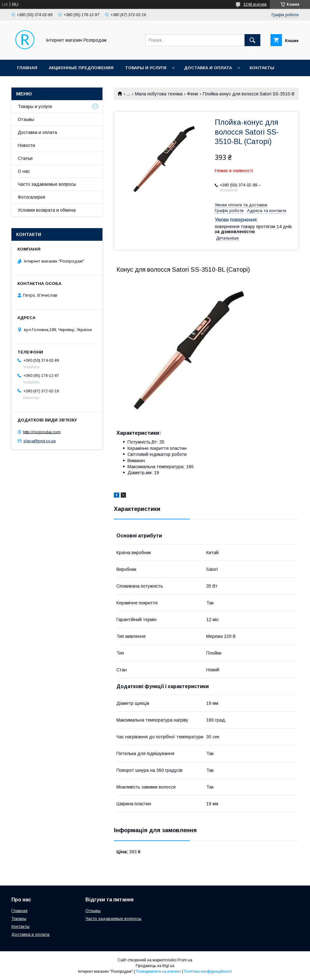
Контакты (262, 68)
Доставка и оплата (208, 68)
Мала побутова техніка (159, 94)
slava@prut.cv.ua (40, 441)
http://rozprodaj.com (42, 432)
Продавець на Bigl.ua (155, 966)
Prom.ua (185, 960)
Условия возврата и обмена (47, 210)
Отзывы (26, 119)
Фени (192, 94)
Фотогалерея (31, 197)
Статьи (25, 158)
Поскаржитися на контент (158, 971)
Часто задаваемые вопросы (47, 184)
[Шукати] (252, 40)
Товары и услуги (146, 68)
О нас (24, 171)
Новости (26, 145)
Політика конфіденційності (208, 971)
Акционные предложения (81, 68)
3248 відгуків (255, 4)
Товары (19, 919)
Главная (27, 68)
